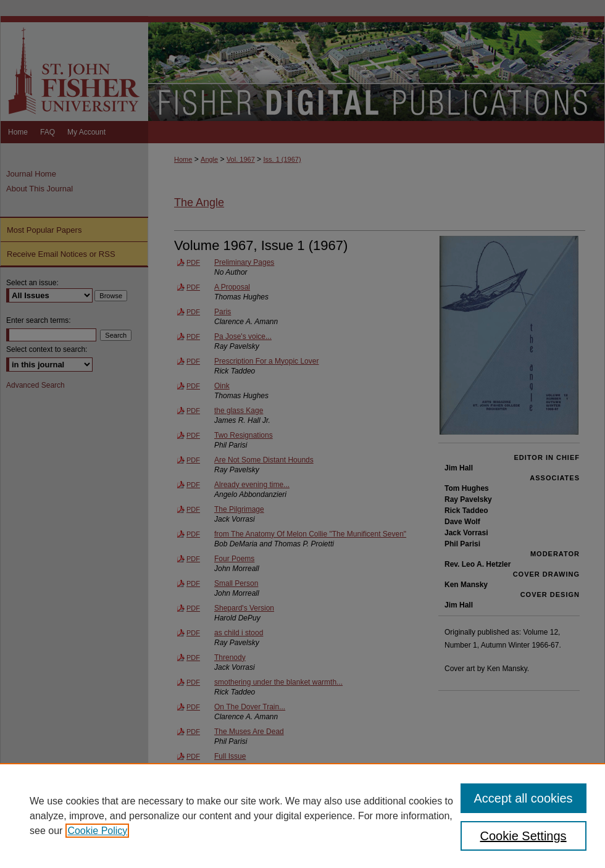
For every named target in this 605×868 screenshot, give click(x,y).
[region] (302, 816)
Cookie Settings (524, 836)
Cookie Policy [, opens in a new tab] (97, 831)
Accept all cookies (524, 798)
